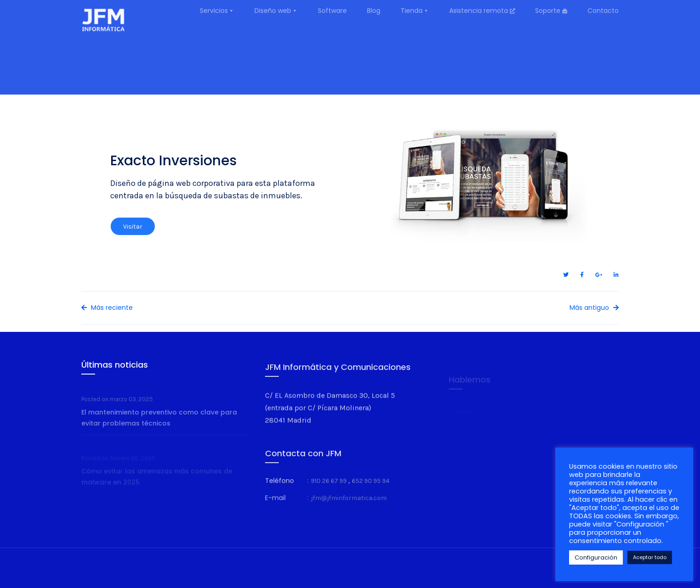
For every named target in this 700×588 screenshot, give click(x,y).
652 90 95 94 (371, 491)
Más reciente (107, 308)
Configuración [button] (596, 557)
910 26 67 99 (329, 491)
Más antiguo (594, 308)
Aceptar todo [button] (650, 557)
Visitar (133, 234)
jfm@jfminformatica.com (349, 509)
